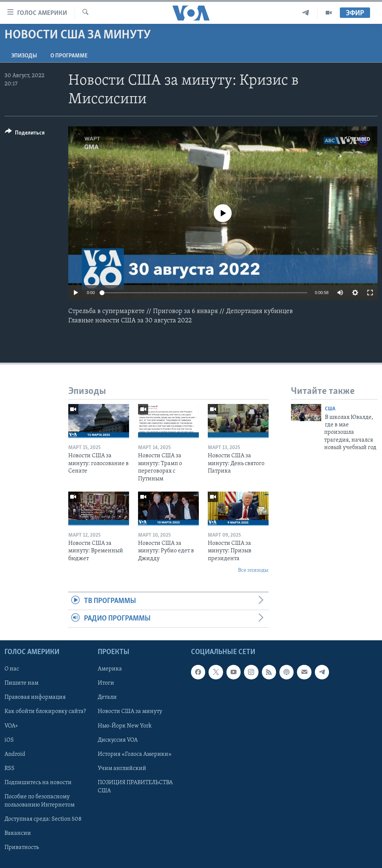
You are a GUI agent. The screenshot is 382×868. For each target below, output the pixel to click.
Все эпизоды (253, 570)
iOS (9, 740)
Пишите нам (21, 684)
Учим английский (122, 768)
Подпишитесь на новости (38, 783)
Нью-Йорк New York (125, 726)
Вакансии (18, 833)
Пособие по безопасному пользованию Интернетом (40, 801)
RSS (10, 768)
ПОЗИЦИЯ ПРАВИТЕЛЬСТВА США (135, 787)
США (330, 409)
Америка (110, 669)
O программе (69, 56)
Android (15, 754)
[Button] (25, 134)
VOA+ (11, 726)
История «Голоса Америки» (135, 754)
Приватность (22, 848)
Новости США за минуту (130, 712)
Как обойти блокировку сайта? (45, 712)
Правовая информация (35, 698)
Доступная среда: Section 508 (43, 819)
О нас (12, 669)
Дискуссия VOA (118, 740)
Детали (107, 698)
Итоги (106, 684)
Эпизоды (24, 56)
